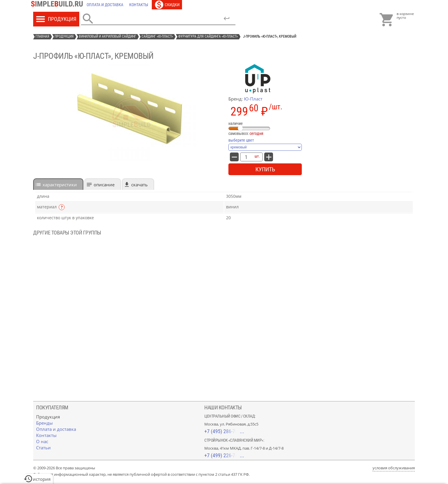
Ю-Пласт (253, 99)
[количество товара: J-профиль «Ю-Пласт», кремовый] (246, 157)
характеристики (60, 185)
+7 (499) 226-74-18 (224, 455)
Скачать (139, 185)
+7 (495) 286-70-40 (224, 431)
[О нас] (42, 441)
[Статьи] (43, 448)
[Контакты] (139, 5)
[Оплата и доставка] (105, 5)
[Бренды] (44, 423)
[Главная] (58, 5)
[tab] (58, 184)
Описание (104, 185)
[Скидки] (167, 5)
